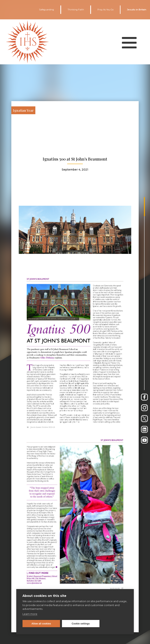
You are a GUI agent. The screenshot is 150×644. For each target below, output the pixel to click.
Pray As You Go (105, 10)
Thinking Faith (76, 10)
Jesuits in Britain (137, 10)
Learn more (30, 614)
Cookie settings (81, 624)
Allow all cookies (41, 624)
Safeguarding (46, 10)
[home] (27, 42)
